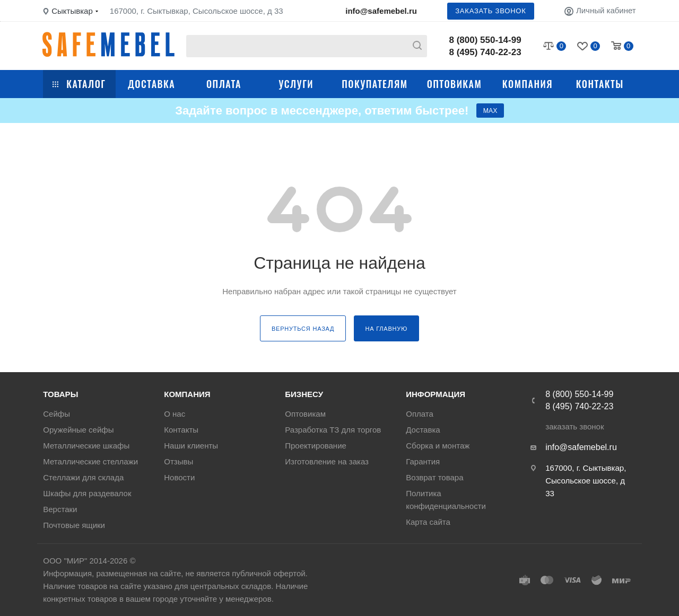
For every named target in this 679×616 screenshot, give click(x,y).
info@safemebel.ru (381, 11)
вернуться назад (303, 333)
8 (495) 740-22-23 (485, 52)
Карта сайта (428, 522)
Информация (436, 394)
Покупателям (375, 84)
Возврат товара (434, 477)
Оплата (224, 84)
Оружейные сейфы (78, 430)
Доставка (151, 84)
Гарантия (423, 461)
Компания (528, 84)
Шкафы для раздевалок (87, 493)
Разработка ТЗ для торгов (333, 430)
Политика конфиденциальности (446, 500)
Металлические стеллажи (90, 461)
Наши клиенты (191, 446)
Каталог (79, 84)
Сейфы (56, 414)
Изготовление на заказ (327, 461)
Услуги (296, 84)
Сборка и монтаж (438, 446)
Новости (179, 477)
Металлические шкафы (86, 446)
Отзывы (179, 461)
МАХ (490, 113)
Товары (60, 394)
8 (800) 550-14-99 (485, 40)
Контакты (600, 84)
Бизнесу (304, 394)
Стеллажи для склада (83, 477)
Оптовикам (455, 84)
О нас (175, 414)
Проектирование (316, 446)
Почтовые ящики (74, 525)
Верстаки (60, 509)
